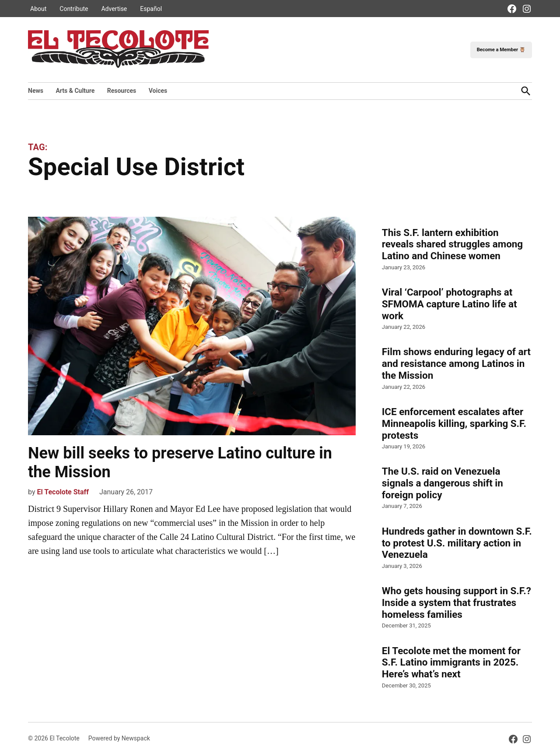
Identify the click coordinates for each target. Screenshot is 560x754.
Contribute (74, 9)
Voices (158, 91)
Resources (122, 91)
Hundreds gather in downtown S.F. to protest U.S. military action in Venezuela (457, 543)
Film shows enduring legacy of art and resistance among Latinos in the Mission (456, 363)
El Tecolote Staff (63, 492)
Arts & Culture (75, 91)
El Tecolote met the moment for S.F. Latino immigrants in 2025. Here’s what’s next (451, 662)
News (36, 91)
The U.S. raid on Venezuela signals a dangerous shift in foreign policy (443, 483)
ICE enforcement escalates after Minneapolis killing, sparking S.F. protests (454, 423)
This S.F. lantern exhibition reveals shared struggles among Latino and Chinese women (452, 244)
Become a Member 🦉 (501, 50)
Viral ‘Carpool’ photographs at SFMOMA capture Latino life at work (450, 304)
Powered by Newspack (119, 738)
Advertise (114, 9)
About (38, 9)
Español (151, 9)
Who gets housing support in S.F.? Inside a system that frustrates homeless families (457, 602)
